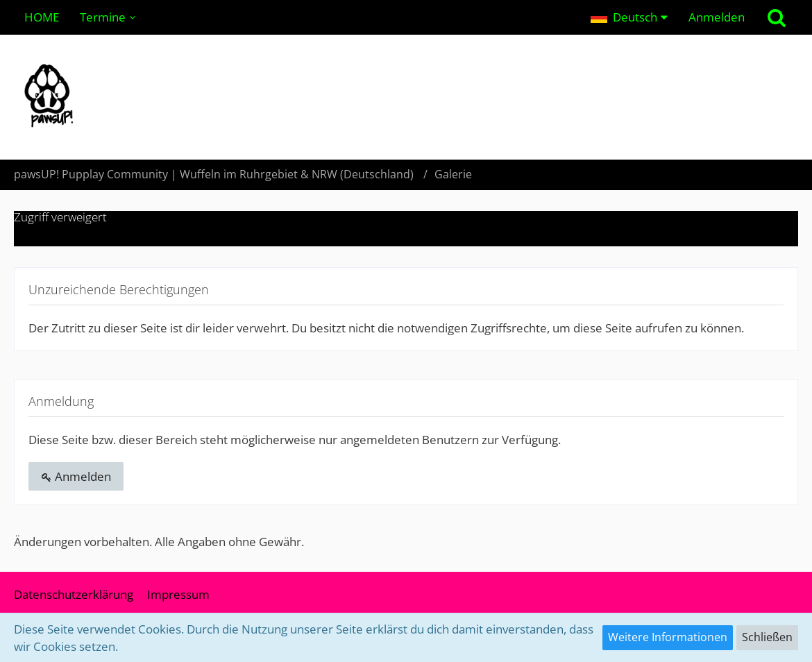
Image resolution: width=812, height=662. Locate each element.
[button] (629, 17)
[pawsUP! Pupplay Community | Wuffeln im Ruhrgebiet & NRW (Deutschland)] (406, 97)
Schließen (767, 637)
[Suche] (777, 17)
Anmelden (717, 17)
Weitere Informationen (668, 637)
